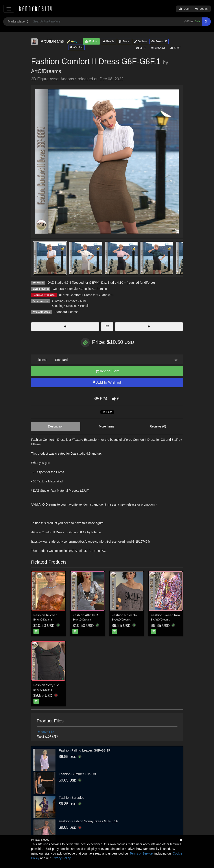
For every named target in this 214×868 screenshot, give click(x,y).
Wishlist (76, 47)
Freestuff (159, 41)
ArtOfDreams (46, 71)
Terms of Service (141, 853)
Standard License (66, 312)
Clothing (58, 301)
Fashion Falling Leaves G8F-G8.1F (85, 750)
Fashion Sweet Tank (166, 615)
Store (124, 41)
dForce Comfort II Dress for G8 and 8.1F (87, 295)
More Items (107, 426)
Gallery (140, 41)
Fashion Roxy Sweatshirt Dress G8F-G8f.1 (143, 615)
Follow (91, 41)
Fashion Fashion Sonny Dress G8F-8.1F (88, 821)
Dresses (72, 301)
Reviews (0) (158, 426)
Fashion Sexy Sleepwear (52, 685)
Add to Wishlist (107, 382)
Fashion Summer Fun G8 (77, 774)
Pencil (84, 306)
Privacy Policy (61, 858)
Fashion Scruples (72, 798)
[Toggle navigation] (9, 9)
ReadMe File (45, 732)
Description (56, 426)
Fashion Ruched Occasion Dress (58, 615)
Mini (83, 301)
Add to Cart (107, 371)
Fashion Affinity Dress (88, 615)
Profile (109, 41)
